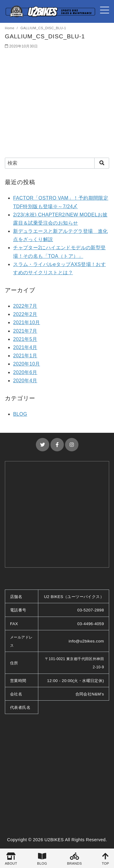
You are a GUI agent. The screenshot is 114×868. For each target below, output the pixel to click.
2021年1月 (25, 356)
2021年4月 (25, 347)
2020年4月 (25, 381)
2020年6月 (25, 372)
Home (10, 28)
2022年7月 (25, 306)
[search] (102, 163)
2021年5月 (25, 339)
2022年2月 (25, 314)
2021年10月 (27, 322)
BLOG (20, 414)
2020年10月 (27, 364)
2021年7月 (25, 331)
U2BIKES (54, 840)
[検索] (57, 163)
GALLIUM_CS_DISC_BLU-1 (43, 28)
